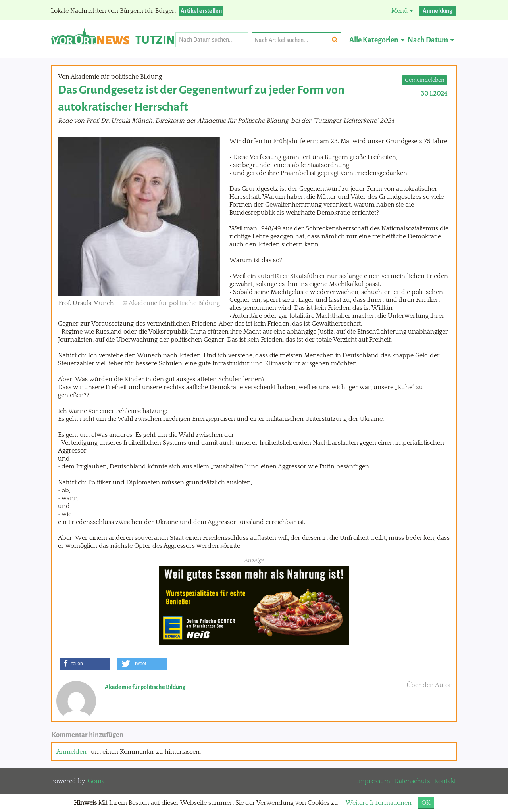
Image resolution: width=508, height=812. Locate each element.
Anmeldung (438, 11)
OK (426, 803)
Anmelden (71, 752)
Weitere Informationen (379, 803)
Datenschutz (412, 781)
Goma (96, 781)
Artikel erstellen (201, 11)
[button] (85, 664)
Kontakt (445, 781)
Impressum (373, 781)
